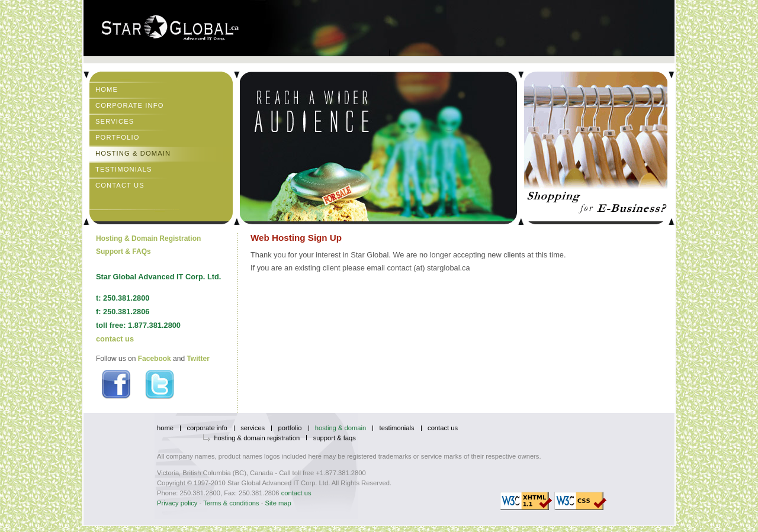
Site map (278, 503)
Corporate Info (130, 105)
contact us (115, 339)
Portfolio (118, 137)
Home (107, 89)
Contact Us (120, 185)
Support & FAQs (123, 252)
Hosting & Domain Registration (148, 238)
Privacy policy (177, 503)
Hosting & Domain (133, 153)
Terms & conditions (231, 503)
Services (115, 121)
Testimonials (124, 169)
